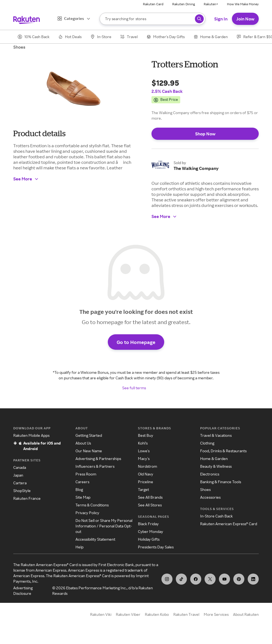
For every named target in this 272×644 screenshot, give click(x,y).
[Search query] (199, 19)
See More (26, 179)
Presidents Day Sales (156, 547)
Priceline (146, 482)
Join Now (245, 19)
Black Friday (148, 524)
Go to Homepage (136, 342)
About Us (83, 443)
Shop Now (205, 134)
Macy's (144, 458)
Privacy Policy (87, 513)
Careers (82, 482)
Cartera (20, 483)
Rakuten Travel (186, 614)
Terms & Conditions (92, 505)
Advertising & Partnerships (98, 458)
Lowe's (144, 451)
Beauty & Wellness (216, 466)
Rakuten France (27, 498)
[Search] (152, 19)
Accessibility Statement (95, 539)
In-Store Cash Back (216, 516)
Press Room (86, 474)
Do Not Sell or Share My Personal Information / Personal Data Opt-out (104, 526)
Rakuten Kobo (157, 614)
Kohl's (143, 443)
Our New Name (89, 451)
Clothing (207, 443)
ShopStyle (22, 491)
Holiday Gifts (149, 539)
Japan (18, 475)
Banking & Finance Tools (221, 482)
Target (143, 489)
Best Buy (146, 435)
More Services (216, 614)
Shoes (19, 47)
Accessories (210, 497)
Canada (20, 467)
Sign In (221, 19)
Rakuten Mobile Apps (31, 435)
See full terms (134, 388)
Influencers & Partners (95, 466)
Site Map (83, 497)
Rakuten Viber (128, 614)
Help (79, 547)
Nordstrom (147, 466)
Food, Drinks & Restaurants (223, 451)
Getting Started (89, 435)
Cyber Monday (151, 531)
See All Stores (150, 505)
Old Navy (146, 474)
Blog (79, 489)
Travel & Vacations (216, 435)
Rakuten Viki (101, 614)
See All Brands (150, 497)
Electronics (210, 474)
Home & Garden (214, 458)
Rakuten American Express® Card (229, 524)
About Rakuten (246, 614)
